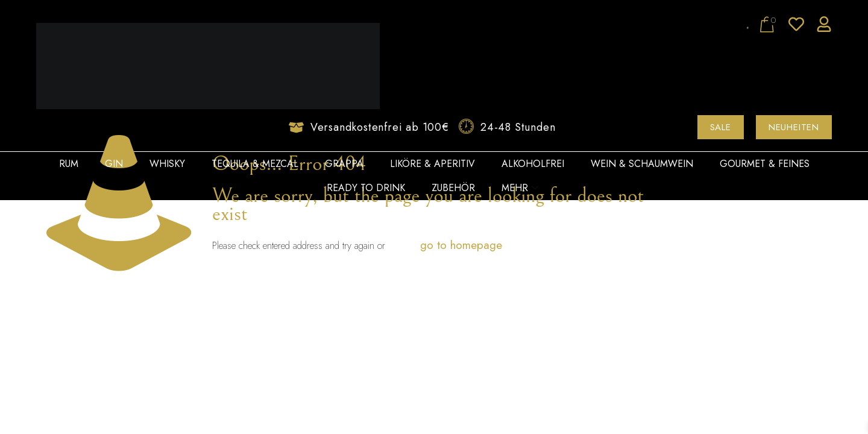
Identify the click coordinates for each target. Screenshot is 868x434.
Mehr (520, 188)
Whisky (167, 164)
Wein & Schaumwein (642, 164)
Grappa (344, 164)
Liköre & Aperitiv (432, 164)
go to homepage (461, 245)
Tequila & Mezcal (255, 164)
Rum (69, 164)
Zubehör (453, 188)
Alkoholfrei (533, 164)
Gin (114, 164)
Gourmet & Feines (765, 164)
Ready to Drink (366, 188)
